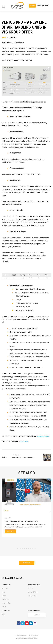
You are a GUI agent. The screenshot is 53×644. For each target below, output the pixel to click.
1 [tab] (18, 549)
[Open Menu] (5, 6)
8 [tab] (33, 549)
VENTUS (30, 588)
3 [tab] (22, 549)
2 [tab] (20, 549)
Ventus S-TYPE (33, 592)
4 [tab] (24, 549)
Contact (4, 607)
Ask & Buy (32, 6)
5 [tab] (26, 549)
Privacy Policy (6, 603)
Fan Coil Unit (32, 596)
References (5, 599)
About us (4, 588)
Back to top (6, 457)
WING (3, 614)
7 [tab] (31, 549)
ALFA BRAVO (34, 638)
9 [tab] (35, 549)
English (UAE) (43, 6)
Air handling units (34, 585)
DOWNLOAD (24, 441)
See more (10, 531)
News (3, 592)
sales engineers (43, 436)
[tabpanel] (26, 508)
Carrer (4, 596)
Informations (6, 585)
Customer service (34, 611)
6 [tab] (29, 549)
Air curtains (6, 611)
